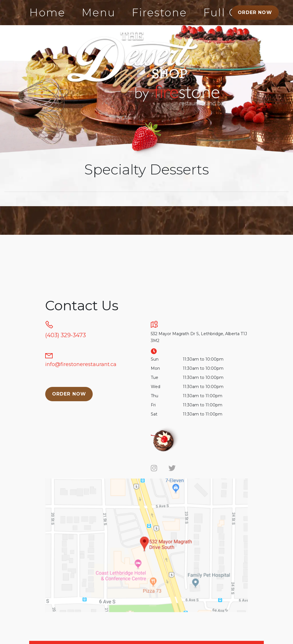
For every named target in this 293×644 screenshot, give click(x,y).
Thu (155, 396)
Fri (153, 405)
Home (47, 12)
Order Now (255, 12)
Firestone (159, 12)
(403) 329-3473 (66, 335)
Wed (156, 387)
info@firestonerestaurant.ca (81, 364)
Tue (155, 377)
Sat (154, 414)
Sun (155, 359)
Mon (155, 368)
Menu (99, 12)
